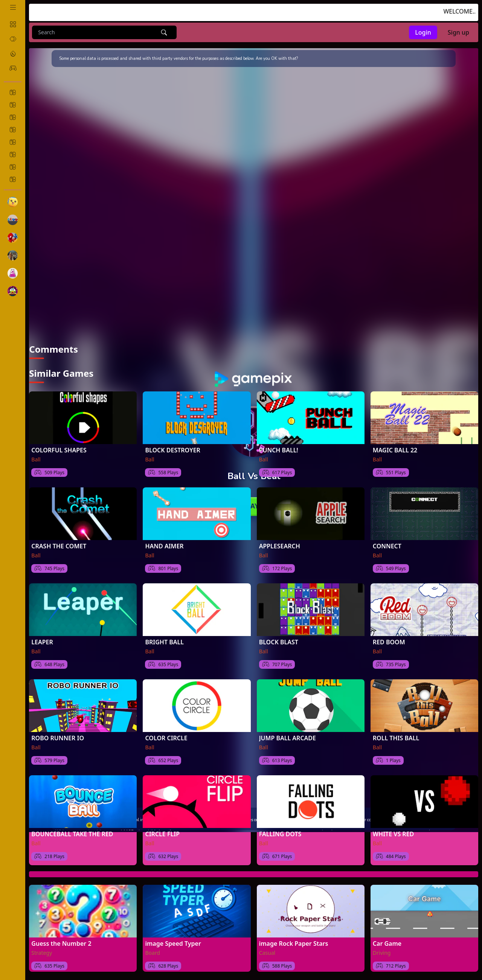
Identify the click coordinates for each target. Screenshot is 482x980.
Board (153, 953)
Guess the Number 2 (61, 943)
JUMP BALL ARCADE (288, 738)
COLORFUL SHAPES (59, 450)
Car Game (387, 943)
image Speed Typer (173, 943)
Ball (36, 459)
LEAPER (42, 642)
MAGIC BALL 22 (395, 450)
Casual (267, 953)
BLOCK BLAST (279, 642)
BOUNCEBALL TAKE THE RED (72, 834)
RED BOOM (389, 642)
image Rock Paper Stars (294, 943)
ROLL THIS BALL (396, 738)
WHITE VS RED (393, 834)
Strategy (42, 953)
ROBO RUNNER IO (58, 738)
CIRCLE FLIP (162, 834)
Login (423, 32)
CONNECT (387, 546)
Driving (382, 953)
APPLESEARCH (280, 546)
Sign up (458, 32)
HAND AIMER (164, 546)
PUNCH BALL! (279, 450)
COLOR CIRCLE (166, 738)
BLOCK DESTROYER (172, 450)
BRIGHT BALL (164, 642)
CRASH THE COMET (59, 546)
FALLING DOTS (280, 834)
